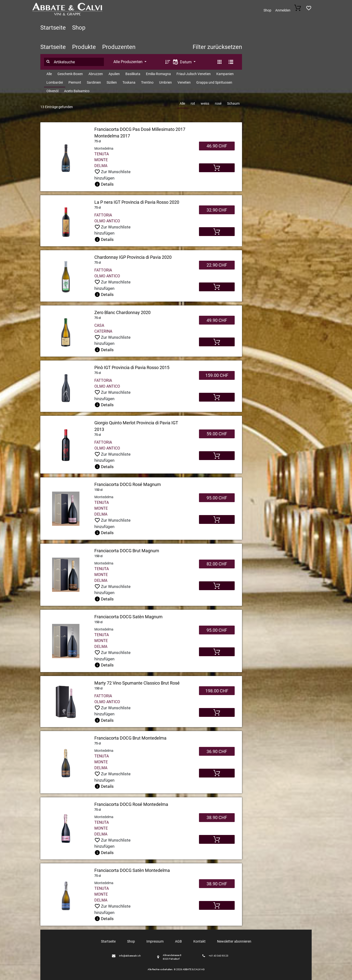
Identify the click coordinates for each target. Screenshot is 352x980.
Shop (267, 10)
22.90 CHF (217, 265)
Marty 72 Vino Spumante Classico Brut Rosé (137, 683)
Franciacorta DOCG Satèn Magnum (128, 617)
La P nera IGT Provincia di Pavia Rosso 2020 (137, 202)
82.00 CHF (217, 564)
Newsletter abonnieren (234, 941)
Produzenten (119, 47)
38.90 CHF (217, 817)
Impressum (155, 941)
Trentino (147, 82)
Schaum (233, 103)
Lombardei (55, 82)
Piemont (75, 82)
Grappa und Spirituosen (214, 82)
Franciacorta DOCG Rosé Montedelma (131, 804)
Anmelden (283, 10)
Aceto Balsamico (77, 91)
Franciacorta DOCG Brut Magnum (127, 551)
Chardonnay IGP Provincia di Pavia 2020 (133, 257)
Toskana (129, 82)
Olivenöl (52, 91)
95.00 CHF (217, 498)
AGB (178, 941)
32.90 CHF (217, 210)
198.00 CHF (217, 691)
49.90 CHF (217, 320)
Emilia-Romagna (158, 74)
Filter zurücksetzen (217, 47)
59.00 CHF (217, 434)
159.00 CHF (217, 375)
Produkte (84, 47)
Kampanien (225, 74)
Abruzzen (96, 74)
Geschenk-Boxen (70, 74)
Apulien (114, 74)
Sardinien (94, 82)
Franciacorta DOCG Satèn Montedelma (132, 870)
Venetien (184, 82)
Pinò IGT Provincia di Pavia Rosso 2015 (132, 367)
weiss (205, 103)
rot (193, 103)
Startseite (53, 28)
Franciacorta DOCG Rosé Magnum (128, 484)
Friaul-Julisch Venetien (194, 74)
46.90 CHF (217, 146)
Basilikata (133, 74)
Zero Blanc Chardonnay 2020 (122, 312)
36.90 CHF (217, 751)
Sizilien (112, 82)
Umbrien (165, 82)
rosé (218, 103)
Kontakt (199, 941)
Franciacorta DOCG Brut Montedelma (130, 738)
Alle (49, 74)
